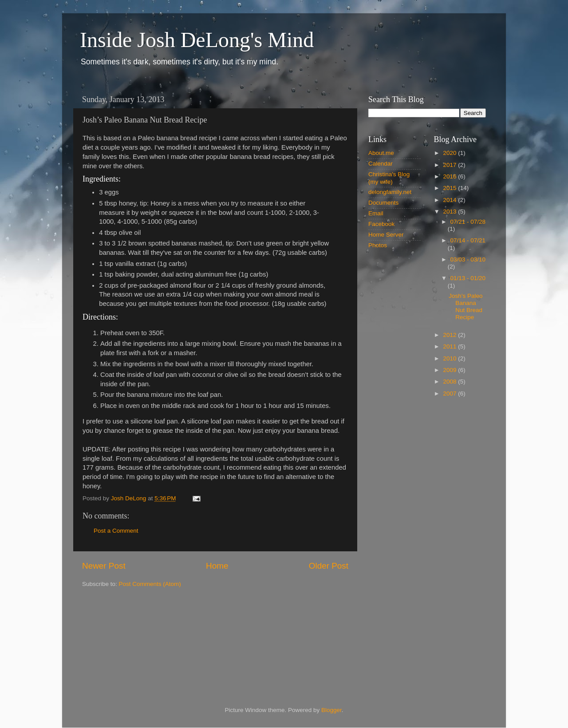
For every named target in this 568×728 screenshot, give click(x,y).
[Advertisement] (427, 546)
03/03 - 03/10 (468, 259)
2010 (450, 358)
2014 (450, 200)
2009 (450, 370)
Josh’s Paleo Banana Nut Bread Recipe (465, 307)
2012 (450, 335)
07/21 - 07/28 (468, 222)
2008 (450, 382)
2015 (450, 188)
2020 (450, 153)
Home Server (386, 235)
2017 (450, 165)
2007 (450, 394)
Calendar (381, 164)
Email (376, 213)
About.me (381, 153)
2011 (450, 346)
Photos (378, 245)
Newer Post (104, 566)
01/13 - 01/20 (468, 278)
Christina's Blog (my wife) (389, 178)
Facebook (381, 224)
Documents (383, 203)
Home (217, 566)
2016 (450, 176)
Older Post (329, 566)
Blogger (331, 710)
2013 (450, 212)
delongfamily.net (390, 192)
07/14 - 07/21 (468, 240)
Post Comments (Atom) (150, 584)
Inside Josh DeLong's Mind (197, 40)
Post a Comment (116, 531)
